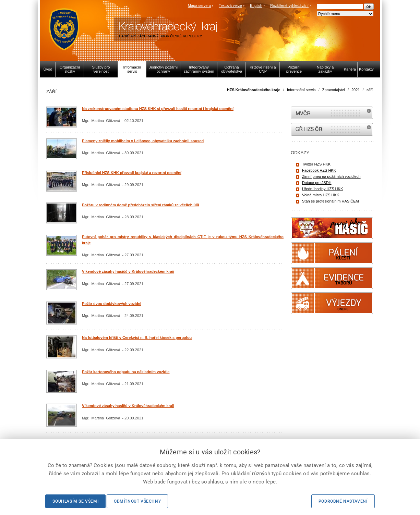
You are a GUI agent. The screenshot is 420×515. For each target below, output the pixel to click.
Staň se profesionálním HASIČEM (331, 201)
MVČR (332, 113)
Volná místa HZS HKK (321, 195)
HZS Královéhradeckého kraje (254, 90)
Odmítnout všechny (137, 501)
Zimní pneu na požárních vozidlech (331, 176)
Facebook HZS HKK (319, 170)
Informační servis (301, 90)
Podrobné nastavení (343, 501)
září (370, 90)
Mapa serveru (199, 5)
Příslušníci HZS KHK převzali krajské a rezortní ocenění (132, 173)
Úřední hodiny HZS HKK (322, 189)
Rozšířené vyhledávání (289, 5)
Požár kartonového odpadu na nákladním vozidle (126, 372)
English (256, 5)
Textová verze (230, 5)
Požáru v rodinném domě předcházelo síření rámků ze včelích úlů (141, 205)
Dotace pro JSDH (317, 183)
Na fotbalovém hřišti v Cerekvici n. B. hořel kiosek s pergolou (137, 338)
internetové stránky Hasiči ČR (332, 129)
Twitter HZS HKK (316, 164)
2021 (356, 90)
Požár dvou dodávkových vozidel (112, 304)
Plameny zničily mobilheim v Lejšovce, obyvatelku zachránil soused (143, 141)
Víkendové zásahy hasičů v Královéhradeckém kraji (128, 271)
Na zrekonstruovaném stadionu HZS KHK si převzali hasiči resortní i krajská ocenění (158, 109)
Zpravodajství (334, 90)
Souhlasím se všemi (75, 501)
